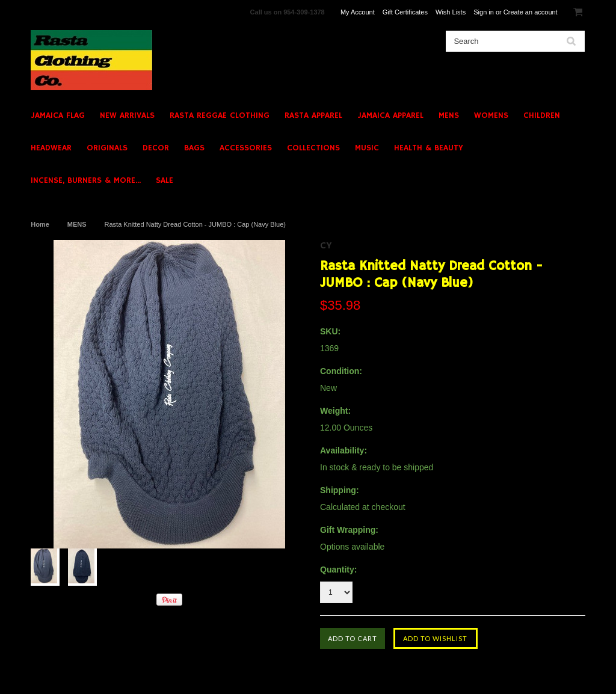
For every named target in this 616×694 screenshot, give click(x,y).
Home (40, 224)
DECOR (156, 148)
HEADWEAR (51, 148)
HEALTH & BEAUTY (429, 148)
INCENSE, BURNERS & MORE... (86, 180)
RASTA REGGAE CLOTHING (220, 115)
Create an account (531, 12)
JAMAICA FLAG (58, 115)
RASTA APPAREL (313, 115)
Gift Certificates (405, 12)
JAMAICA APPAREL (390, 115)
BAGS (194, 148)
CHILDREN (542, 115)
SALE (165, 180)
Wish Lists (451, 12)
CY (326, 246)
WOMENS (491, 115)
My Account (358, 12)
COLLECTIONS (313, 148)
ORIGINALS (107, 148)
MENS (449, 115)
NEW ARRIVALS (127, 115)
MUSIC (367, 148)
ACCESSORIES (246, 148)
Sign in (484, 12)
